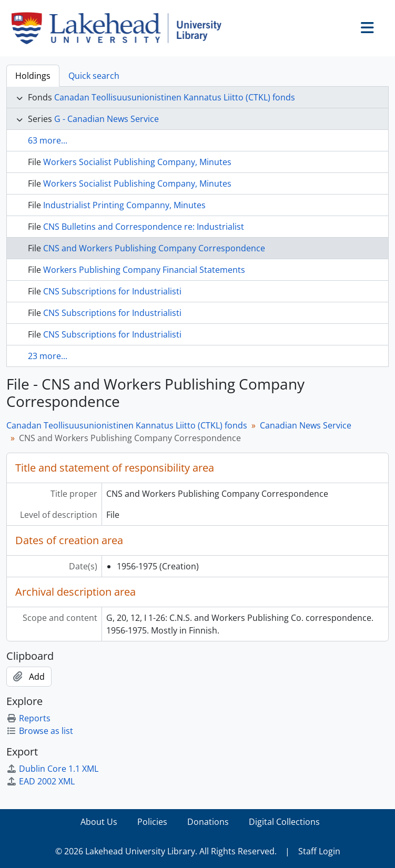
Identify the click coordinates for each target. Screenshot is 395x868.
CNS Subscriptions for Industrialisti (112, 291)
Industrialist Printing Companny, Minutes (124, 205)
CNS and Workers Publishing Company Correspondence (154, 248)
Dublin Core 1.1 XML (52, 769)
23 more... (48, 356)
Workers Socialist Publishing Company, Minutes (137, 162)
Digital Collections (284, 822)
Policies (152, 822)
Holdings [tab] (33, 76)
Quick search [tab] (94, 76)
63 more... (48, 140)
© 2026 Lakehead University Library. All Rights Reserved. (166, 851)
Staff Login (319, 851)
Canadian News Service (306, 425)
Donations (208, 822)
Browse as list (40, 731)
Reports (28, 718)
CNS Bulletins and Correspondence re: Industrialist (144, 227)
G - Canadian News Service (107, 119)
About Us (99, 822)
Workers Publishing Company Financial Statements (144, 270)
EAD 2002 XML (40, 781)
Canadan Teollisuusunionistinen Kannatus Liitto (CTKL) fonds (175, 97)
